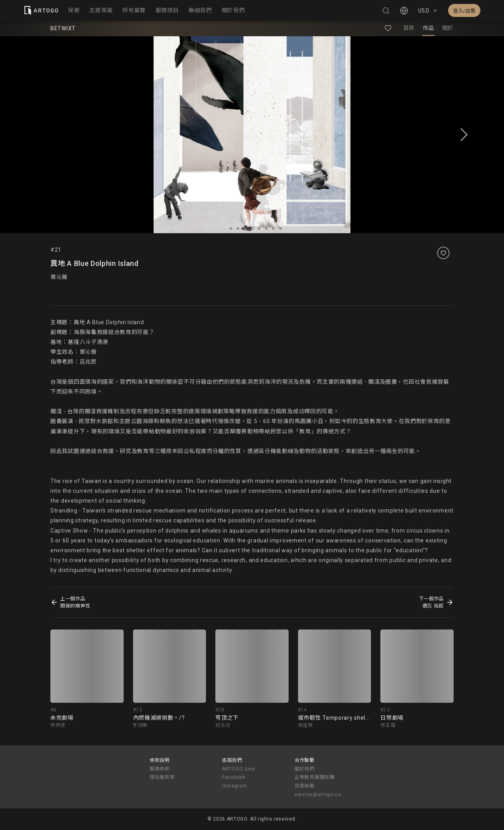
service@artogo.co (318, 795)
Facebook (234, 777)
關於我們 (305, 769)
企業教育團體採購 (315, 777)
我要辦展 (305, 786)
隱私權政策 (162, 777)
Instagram (234, 786)
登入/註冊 (464, 11)
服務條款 (160, 769)
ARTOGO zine (239, 769)
